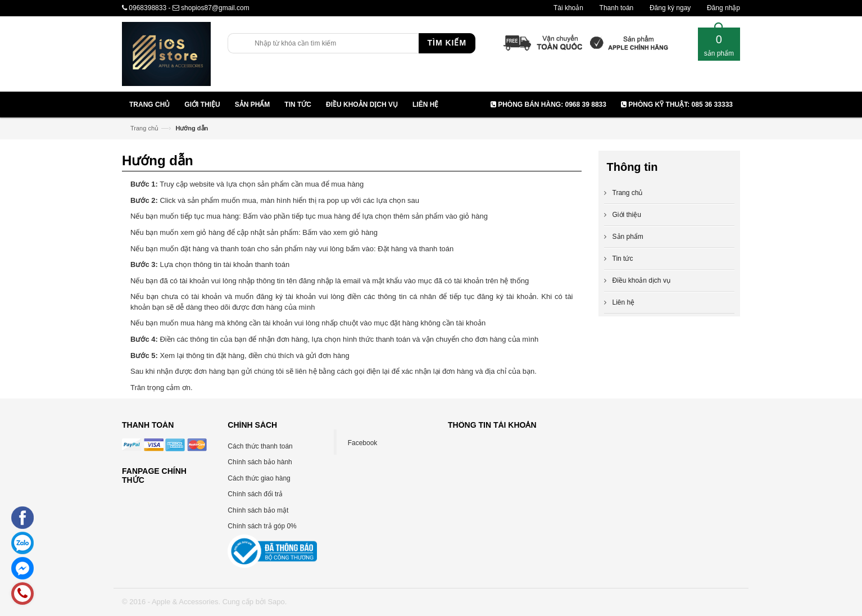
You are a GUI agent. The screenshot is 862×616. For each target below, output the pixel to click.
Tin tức (623, 259)
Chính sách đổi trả (255, 494)
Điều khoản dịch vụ (641, 280)
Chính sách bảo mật (258, 510)
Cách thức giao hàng (259, 478)
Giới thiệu (627, 215)
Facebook (363, 443)
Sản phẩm (628, 237)
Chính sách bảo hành (260, 462)
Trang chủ (144, 128)
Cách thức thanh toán (260, 446)
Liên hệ (624, 302)
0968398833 (148, 8)
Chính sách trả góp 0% (262, 526)
